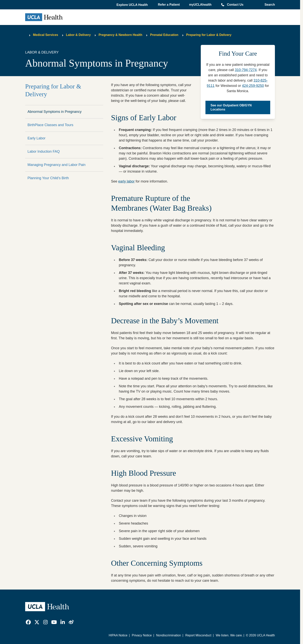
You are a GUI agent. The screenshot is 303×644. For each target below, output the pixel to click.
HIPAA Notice (118, 635)
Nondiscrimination (168, 635)
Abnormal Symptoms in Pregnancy (55, 112)
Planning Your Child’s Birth (48, 178)
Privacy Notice (142, 635)
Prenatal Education (164, 35)
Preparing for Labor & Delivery (209, 35)
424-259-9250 (253, 86)
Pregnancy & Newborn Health (120, 35)
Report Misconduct (198, 635)
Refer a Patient (169, 5)
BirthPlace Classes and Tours (50, 125)
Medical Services (46, 35)
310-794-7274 (246, 70)
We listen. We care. (229, 635)
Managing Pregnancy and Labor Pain (56, 165)
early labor (126, 181)
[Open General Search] (269, 5)
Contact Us (235, 5)
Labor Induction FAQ (44, 151)
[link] (28, 622)
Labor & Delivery (78, 35)
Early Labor (36, 138)
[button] (132, 5)
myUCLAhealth (200, 5)
